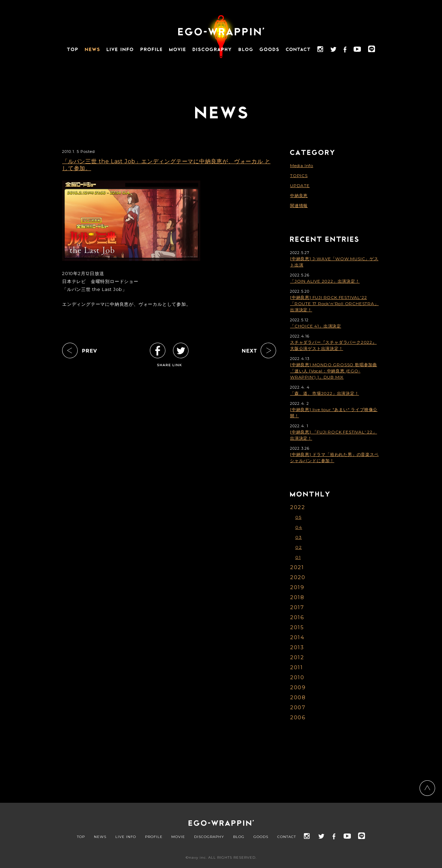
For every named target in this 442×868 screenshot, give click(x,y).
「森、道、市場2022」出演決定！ (325, 393)
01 (298, 557)
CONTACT (287, 837)
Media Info (302, 165)
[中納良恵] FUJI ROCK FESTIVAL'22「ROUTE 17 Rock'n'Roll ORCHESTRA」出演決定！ (334, 304)
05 (298, 517)
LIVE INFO (126, 837)
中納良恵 (299, 196)
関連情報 (299, 206)
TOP (81, 837)
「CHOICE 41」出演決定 (316, 326)
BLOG (239, 837)
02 (299, 547)
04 (299, 527)
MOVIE (178, 837)
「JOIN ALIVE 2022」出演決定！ (325, 281)
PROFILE (154, 837)
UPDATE (300, 186)
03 (299, 537)
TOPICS (299, 175)
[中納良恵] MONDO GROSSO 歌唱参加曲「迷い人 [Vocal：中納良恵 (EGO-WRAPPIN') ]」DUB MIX (334, 371)
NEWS (100, 837)
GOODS (261, 837)
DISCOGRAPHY (209, 837)
